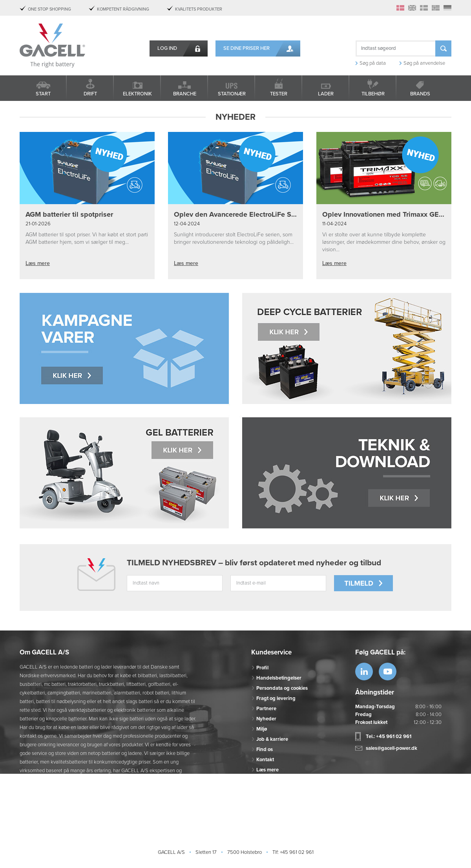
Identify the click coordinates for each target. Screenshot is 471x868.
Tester (279, 94)
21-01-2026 (38, 224)
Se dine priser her (246, 48)
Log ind (167, 48)
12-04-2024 (187, 224)
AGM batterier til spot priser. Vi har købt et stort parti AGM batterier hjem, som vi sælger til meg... (87, 238)
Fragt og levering (276, 698)
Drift (90, 94)
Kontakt (265, 760)
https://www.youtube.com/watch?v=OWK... (388, 672)
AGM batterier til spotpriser (69, 214)
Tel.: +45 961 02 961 (389, 736)
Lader (326, 94)
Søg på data (373, 63)
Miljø (262, 729)
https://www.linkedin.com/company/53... (364, 672)
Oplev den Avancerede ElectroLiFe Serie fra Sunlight (235, 214)
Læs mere (38, 263)
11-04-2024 (334, 224)
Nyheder (266, 719)
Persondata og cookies (282, 688)
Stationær (232, 94)
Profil (262, 668)
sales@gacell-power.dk (392, 748)
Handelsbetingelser (279, 678)
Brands (420, 94)
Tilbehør (373, 94)
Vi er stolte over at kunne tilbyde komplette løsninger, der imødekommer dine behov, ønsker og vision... (384, 242)
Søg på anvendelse (424, 63)
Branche (185, 94)
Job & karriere (272, 739)
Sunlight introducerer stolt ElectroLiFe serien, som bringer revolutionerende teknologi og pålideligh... (234, 238)
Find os (265, 749)
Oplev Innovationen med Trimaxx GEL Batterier (384, 214)
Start (43, 94)
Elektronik (137, 94)
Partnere (266, 709)
